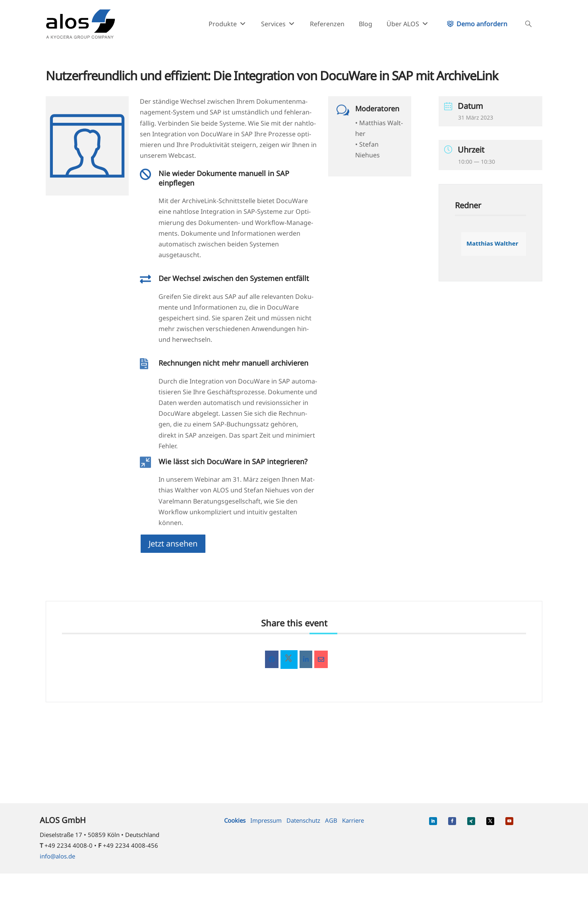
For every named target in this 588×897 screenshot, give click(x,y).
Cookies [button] (235, 820)
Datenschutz (303, 820)
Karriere (353, 820)
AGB (331, 820)
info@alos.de (57, 856)
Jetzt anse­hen (173, 543)
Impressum (266, 820)
